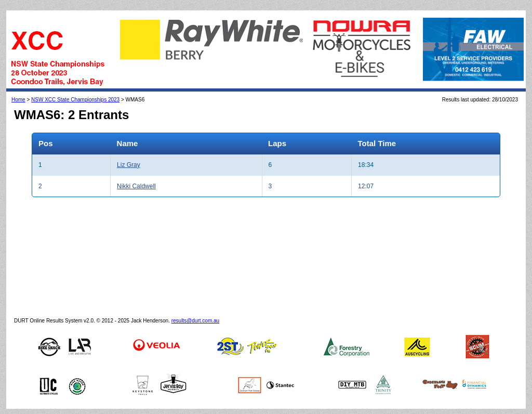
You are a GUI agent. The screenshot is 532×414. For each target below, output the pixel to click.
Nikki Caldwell (136, 186)
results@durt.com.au (195, 321)
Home (18, 100)
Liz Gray (129, 165)
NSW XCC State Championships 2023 (75, 100)
